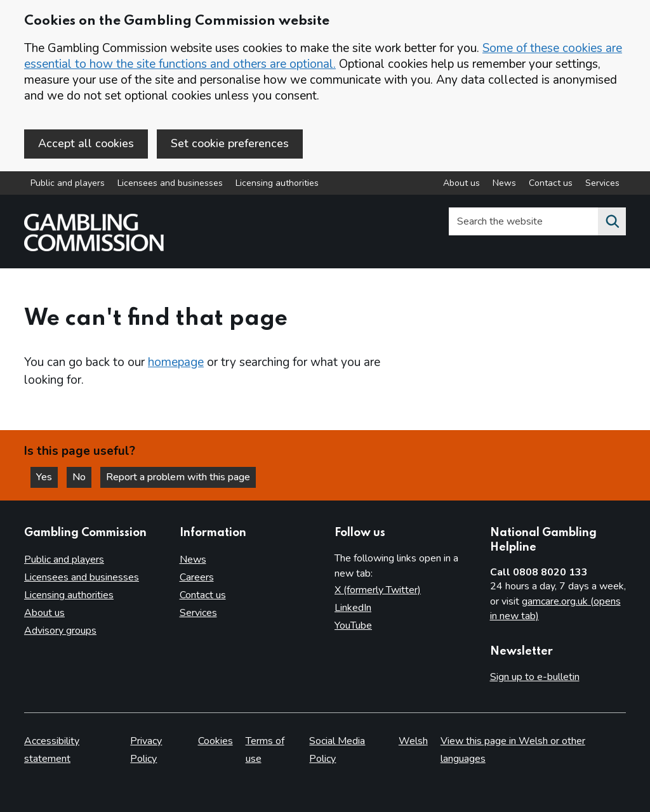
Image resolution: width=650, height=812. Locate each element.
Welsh (413, 741)
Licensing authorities (277, 183)
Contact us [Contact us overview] (551, 183)
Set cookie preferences (230, 143)
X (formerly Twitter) (378, 590)
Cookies (216, 741)
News (193, 560)
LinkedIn (353, 608)
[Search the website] (612, 221)
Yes (47, 477)
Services (198, 613)
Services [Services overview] (602, 183)
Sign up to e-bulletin (535, 677)
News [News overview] (504, 183)
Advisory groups (60, 631)
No (82, 477)
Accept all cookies (86, 143)
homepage (176, 362)
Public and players (68, 183)
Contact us (203, 595)
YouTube (353, 625)
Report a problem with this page (178, 477)
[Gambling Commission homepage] (94, 248)
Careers (197, 577)
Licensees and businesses (170, 183)
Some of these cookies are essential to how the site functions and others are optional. (323, 56)
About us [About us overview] (461, 183)
